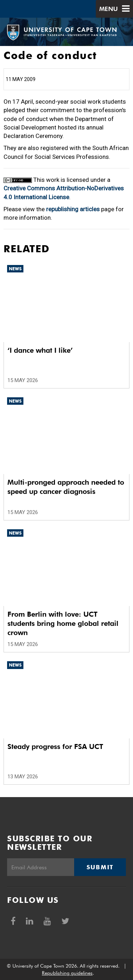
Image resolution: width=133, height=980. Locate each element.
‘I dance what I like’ (40, 350)
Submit (100, 867)
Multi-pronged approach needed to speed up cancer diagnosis (66, 487)
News (15, 269)
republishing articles (73, 209)
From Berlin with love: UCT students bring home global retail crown (63, 623)
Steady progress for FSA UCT (55, 746)
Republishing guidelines (67, 973)
